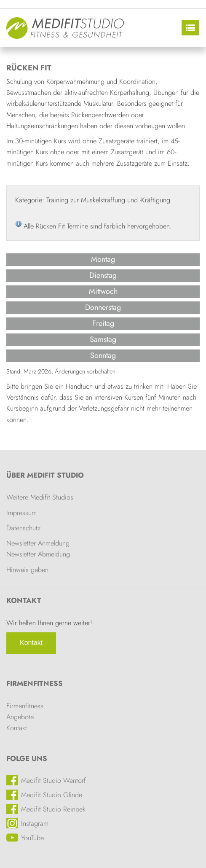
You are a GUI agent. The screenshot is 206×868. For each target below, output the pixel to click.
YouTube (32, 838)
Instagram (35, 823)
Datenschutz (23, 528)
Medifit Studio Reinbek (53, 809)
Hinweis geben (27, 570)
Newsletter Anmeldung (38, 543)
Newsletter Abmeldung (38, 554)
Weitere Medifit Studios (40, 497)
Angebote (20, 717)
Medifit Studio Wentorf (54, 780)
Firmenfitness (35, 683)
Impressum (21, 513)
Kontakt (31, 643)
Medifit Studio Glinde (52, 795)
